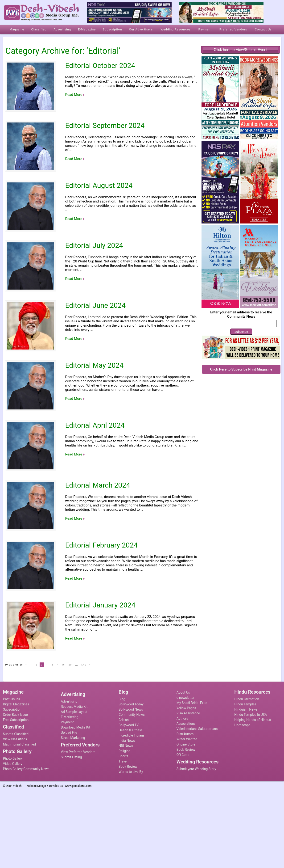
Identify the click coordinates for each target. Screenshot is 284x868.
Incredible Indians (132, 735)
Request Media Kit (74, 707)
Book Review (128, 767)
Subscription (12, 709)
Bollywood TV (129, 725)
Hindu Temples (245, 704)
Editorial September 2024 (105, 125)
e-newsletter (185, 698)
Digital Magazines (16, 704)
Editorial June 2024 (96, 305)
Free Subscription (16, 720)
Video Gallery (13, 764)
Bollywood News (131, 709)
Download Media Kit (76, 727)
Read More (74, 95)
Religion (124, 751)
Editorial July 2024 (94, 245)
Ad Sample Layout (74, 712)
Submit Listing (71, 757)
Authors (182, 718)
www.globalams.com (78, 786)
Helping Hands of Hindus (253, 720)
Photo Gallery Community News (26, 769)
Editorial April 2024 (95, 425)
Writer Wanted (187, 739)
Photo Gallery (13, 758)
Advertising (69, 701)
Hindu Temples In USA (251, 715)
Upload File (69, 733)
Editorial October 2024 (100, 65)
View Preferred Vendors (78, 752)
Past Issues (12, 699)
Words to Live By (131, 772)
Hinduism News (246, 709)
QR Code (183, 755)
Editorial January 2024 (100, 605)
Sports (123, 756)
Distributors (185, 734)
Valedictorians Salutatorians (197, 729)
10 (63, 665)
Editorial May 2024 (95, 365)
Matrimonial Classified (20, 744)
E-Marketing (70, 717)
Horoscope (242, 725)
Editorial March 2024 (98, 485)
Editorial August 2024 (99, 185)
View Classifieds (15, 739)
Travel (123, 761)
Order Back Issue (15, 715)
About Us (183, 692)
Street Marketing (73, 738)
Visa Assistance (188, 713)
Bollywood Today (131, 704)
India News (127, 741)
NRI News (126, 746)
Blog (122, 699)
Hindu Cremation (247, 699)
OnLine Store (186, 744)
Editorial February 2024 (102, 545)
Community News (132, 715)
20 (70, 665)
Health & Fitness (131, 730)
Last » (86, 665)
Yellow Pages (186, 708)
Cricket (124, 720)
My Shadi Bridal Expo (192, 703)
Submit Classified (16, 734)
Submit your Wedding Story (196, 769)
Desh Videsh (14, 786)
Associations (186, 724)
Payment (67, 722)
